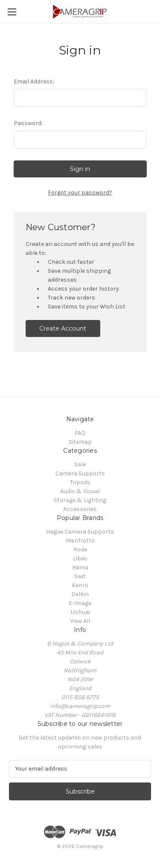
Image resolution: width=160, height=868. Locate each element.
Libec (80, 558)
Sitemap (80, 442)
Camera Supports (80, 473)
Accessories (80, 509)
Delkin (80, 594)
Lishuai (80, 612)
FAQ (80, 433)
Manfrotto (80, 541)
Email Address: (34, 81)
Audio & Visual (80, 491)
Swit (80, 576)
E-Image (80, 603)
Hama (80, 567)
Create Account (63, 328)
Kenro (80, 585)
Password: (28, 123)
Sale (80, 464)
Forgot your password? (80, 193)
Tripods (80, 482)
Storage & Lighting (80, 500)
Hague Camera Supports (80, 532)
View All (80, 621)
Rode (80, 550)
